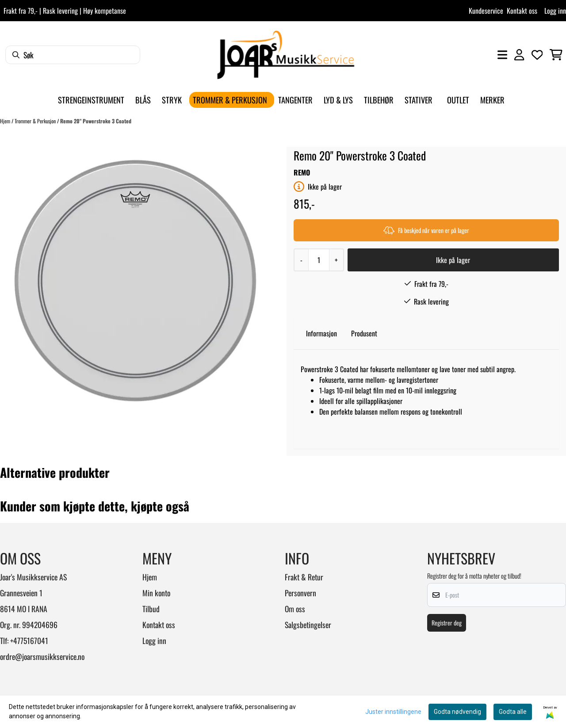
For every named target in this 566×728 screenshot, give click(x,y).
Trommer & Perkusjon (36, 121)
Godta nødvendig (457, 712)
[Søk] (73, 55)
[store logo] (286, 55)
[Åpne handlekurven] (556, 55)
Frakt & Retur (304, 577)
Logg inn (555, 11)
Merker (492, 100)
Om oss (295, 609)
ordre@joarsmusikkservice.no (42, 656)
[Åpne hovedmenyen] (502, 55)
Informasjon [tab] (321, 333)
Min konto (156, 593)
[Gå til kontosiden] (519, 55)
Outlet (458, 100)
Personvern (300, 593)
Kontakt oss (522, 11)
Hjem (6, 121)
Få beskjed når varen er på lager (426, 230)
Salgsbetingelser (308, 625)
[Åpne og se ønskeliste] (537, 55)
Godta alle (513, 712)
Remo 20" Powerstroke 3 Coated (96, 121)
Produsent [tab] (364, 333)
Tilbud (151, 609)
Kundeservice (486, 11)
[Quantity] (319, 260)
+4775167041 (29, 640)
